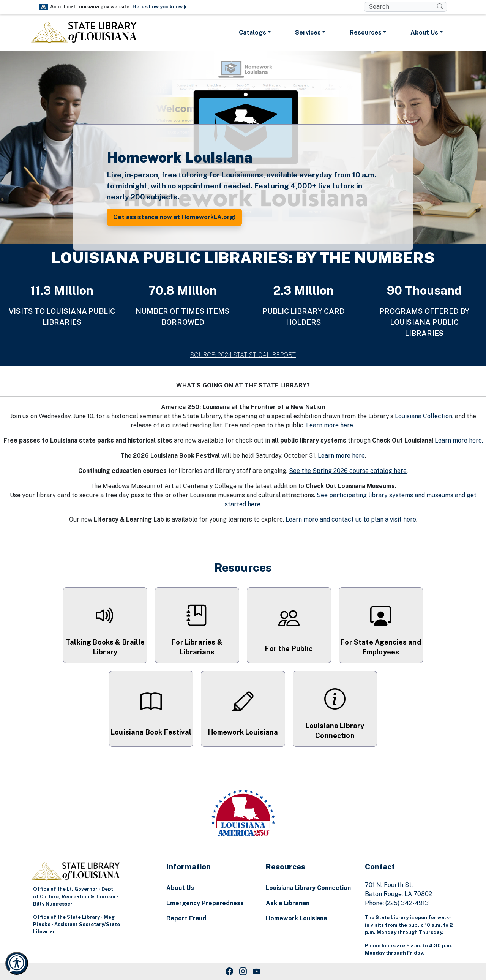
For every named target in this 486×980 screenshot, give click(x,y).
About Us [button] (424, 32)
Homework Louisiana (296, 918)
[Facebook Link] (229, 971)
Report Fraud (186, 918)
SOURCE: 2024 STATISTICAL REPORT (243, 355)
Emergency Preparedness (205, 903)
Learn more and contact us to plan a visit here (351, 519)
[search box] (400, 7)
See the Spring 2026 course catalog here (348, 471)
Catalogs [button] (252, 32)
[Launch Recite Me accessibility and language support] (17, 963)
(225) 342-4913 (407, 903)
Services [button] (308, 32)
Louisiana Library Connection (308, 888)
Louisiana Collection (424, 416)
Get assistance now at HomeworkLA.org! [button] (174, 217)
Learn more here (330, 425)
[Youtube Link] (257, 971)
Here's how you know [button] (160, 7)
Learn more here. (459, 440)
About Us (180, 888)
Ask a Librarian (288, 903)
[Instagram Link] (243, 971)
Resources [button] (366, 32)
